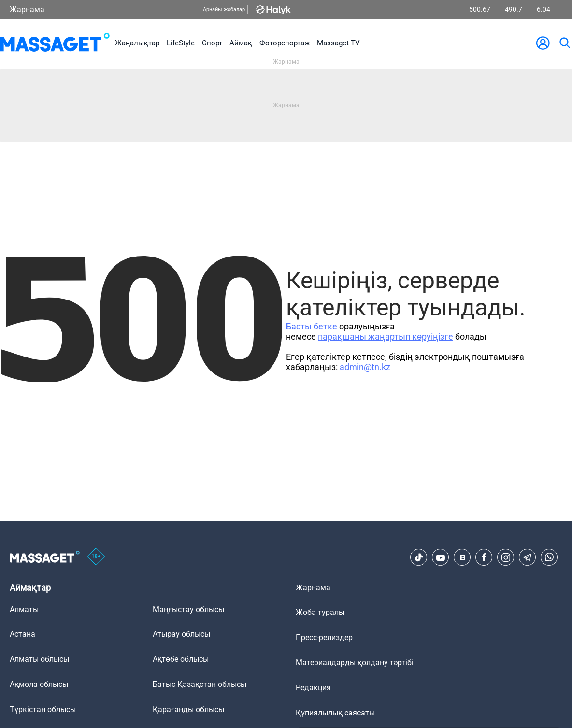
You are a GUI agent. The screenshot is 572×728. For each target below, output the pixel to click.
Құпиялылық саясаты (335, 713)
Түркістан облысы (43, 709)
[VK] (462, 557)
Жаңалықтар (137, 43)
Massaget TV (338, 43)
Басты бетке (313, 326)
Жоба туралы (320, 612)
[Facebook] (484, 557)
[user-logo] (543, 43)
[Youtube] (441, 557)
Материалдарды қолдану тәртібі (355, 663)
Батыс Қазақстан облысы (200, 684)
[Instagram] (506, 557)
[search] (564, 43)
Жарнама (27, 9)
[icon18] (96, 557)
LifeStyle (181, 43)
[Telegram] (528, 557)
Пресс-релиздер (324, 637)
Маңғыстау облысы (188, 609)
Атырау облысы (181, 634)
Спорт (212, 43)
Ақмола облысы (39, 684)
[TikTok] (419, 557)
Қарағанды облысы (188, 709)
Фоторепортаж (285, 43)
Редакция (313, 688)
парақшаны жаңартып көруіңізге (386, 336)
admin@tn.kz (365, 367)
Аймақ (241, 43)
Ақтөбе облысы (181, 659)
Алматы (24, 609)
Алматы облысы (39, 659)
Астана (22, 634)
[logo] (55, 43)
